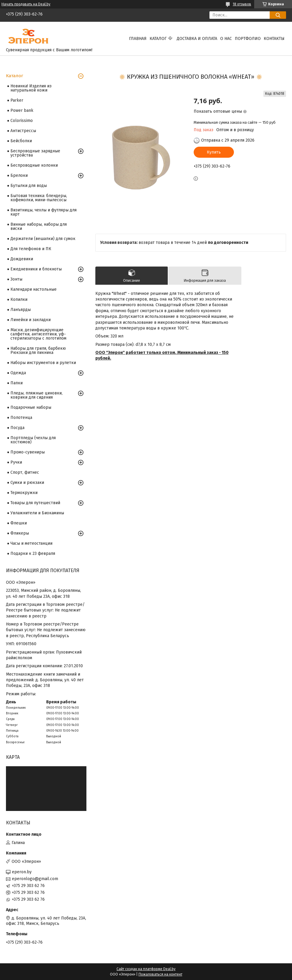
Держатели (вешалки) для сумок (43, 239)
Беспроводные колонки (34, 165)
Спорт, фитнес (25, 472)
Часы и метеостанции (31, 543)
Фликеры (20, 533)
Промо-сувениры (28, 452)
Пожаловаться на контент (160, 974)
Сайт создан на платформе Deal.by (146, 969)
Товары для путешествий (35, 503)
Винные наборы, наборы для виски (39, 226)
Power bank (22, 110)
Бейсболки (21, 141)
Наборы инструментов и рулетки (43, 363)
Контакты (274, 39)
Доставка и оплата (197, 39)
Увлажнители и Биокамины (37, 513)
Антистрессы (23, 131)
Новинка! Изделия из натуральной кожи (31, 88)
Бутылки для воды (29, 186)
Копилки (19, 299)
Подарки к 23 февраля (33, 554)
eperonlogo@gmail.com (35, 879)
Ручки (16, 462)
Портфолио (248, 39)
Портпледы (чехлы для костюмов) (33, 440)
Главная (138, 39)
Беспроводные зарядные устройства (35, 153)
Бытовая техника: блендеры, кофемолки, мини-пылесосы (39, 198)
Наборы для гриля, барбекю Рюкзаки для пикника (38, 350)
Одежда (18, 373)
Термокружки (24, 493)
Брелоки (19, 175)
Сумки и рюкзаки (27, 483)
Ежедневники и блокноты (36, 269)
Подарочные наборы (31, 407)
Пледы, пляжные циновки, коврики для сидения (36, 395)
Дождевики (22, 259)
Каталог (158, 39)
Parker (17, 100)
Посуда (17, 428)
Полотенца (21, 418)
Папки (17, 383)
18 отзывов (242, 4)
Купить (214, 152)
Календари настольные (34, 289)
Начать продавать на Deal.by (26, 4)
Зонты (16, 279)
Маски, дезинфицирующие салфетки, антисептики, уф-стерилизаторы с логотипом (38, 334)
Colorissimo (22, 121)
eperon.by (22, 872)
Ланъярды (21, 310)
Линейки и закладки (31, 320)
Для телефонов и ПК (31, 249)
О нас (226, 39)
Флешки (19, 523)
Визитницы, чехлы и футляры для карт (44, 212)
